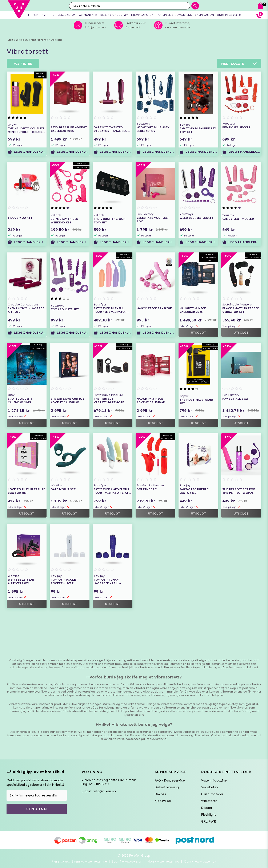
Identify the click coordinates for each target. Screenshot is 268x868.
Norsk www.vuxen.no (163, 861)
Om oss (160, 794)
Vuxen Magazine (214, 780)
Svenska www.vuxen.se (89, 861)
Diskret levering (167, 787)
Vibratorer (56, 40)
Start (10, 40)
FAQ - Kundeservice (170, 780)
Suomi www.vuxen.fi (127, 861)
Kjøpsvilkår (163, 801)
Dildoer (207, 808)
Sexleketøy (22, 40)
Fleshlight (208, 815)
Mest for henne (39, 40)
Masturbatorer (212, 794)
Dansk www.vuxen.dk (200, 861)
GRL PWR (209, 822)
